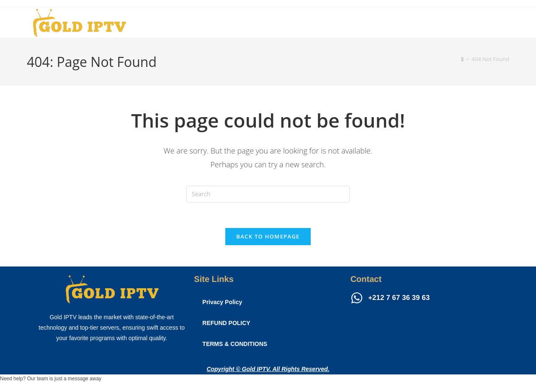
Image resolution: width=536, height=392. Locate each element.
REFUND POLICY (226, 323)
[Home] (463, 59)
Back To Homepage (268, 236)
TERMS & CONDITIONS (235, 344)
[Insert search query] (268, 194)
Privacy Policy (222, 302)
